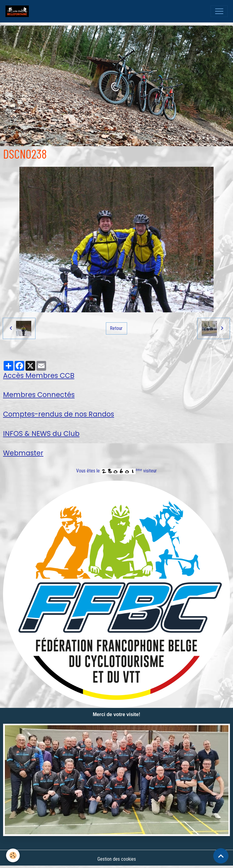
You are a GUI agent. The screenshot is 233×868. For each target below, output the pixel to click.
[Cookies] (13, 855)
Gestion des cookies (117, 859)
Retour (116, 328)
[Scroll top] (221, 856)
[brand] (19, 11)
